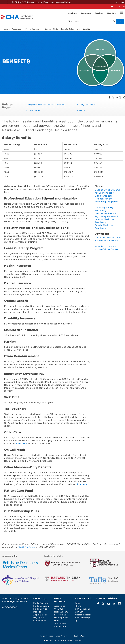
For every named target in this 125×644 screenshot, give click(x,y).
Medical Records (83, 615)
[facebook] (98, 604)
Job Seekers (60, 624)
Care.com (22, 443)
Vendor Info (60, 626)
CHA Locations (82, 609)
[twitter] (103, 604)
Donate (117, 6)
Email (78, 603)
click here (81, 484)
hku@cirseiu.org (26, 547)
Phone (78, 606)
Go (120, 21)
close (121, 2)
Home (5, 29)
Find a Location (41, 606)
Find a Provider (41, 603)
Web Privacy (62, 636)
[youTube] (109, 604)
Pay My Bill (39, 618)
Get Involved (40, 621)
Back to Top (79, 636)
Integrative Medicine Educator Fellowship (61, 29)
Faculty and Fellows (86, 105)
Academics (16, 29)
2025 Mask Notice (32, 2)
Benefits (86, 29)
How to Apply (34, 110)
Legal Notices (47, 636)
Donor (57, 621)
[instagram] (119, 604)
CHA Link (79, 612)
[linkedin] (114, 604)
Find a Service (40, 609)
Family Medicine (32, 29)
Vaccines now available (57, 2)
